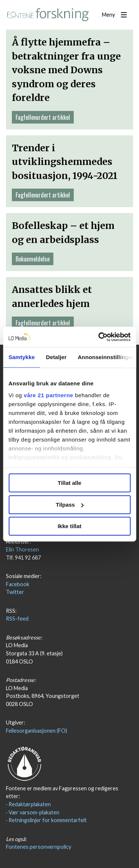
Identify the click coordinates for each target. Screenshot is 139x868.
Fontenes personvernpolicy (39, 847)
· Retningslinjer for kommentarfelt (46, 820)
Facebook (18, 584)
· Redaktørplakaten (28, 804)
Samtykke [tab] (22, 357)
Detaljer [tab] (56, 357)
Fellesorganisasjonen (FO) (37, 731)
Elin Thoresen (22, 549)
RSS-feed (17, 619)
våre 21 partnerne (49, 395)
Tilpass (70, 505)
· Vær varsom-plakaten (33, 812)
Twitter (15, 592)
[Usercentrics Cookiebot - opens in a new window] (99, 337)
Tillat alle (70, 483)
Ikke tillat (69, 526)
